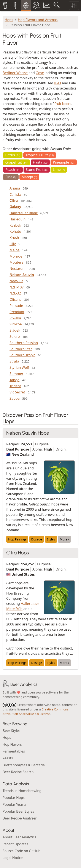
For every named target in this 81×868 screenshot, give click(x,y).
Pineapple (64, 162)
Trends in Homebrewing (22, 791)
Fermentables (14, 751)
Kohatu (15, 231)
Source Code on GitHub (21, 851)
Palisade (16, 306)
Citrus (13, 155)
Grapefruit (16, 162)
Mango (29, 177)
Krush (14, 238)
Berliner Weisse (15, 73)
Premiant (17, 312)
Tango (14, 380)
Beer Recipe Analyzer (20, 818)
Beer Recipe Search (18, 772)
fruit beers (63, 104)
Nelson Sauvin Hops (28, 433)
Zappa (15, 398)
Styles (51, 539)
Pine (11, 177)
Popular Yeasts (14, 804)
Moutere (16, 262)
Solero (15, 337)
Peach (13, 170)
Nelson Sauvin (22, 275)
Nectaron (17, 269)
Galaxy (15, 207)
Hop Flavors (12, 744)
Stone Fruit (37, 170)
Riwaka (15, 318)
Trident (15, 386)
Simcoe (16, 324)
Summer (16, 374)
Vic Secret (17, 392)
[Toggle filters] (74, 6)
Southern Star (21, 349)
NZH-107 (17, 287)
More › (64, 539)
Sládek (15, 330)
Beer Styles (12, 731)
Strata (14, 361)
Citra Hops (18, 553)
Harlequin (17, 219)
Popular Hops (14, 798)
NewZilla (16, 281)
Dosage (37, 539)
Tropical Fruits (40, 155)
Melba (14, 250)
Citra (14, 200)
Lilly (13, 244)
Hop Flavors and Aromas (38, 20)
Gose (40, 73)
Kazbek (15, 225)
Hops (9, 20)
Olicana (16, 299)
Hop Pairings (17, 539)
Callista (15, 194)
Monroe (16, 256)
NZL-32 (15, 293)
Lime (59, 170)
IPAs (57, 83)
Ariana (15, 188)
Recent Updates (15, 844)
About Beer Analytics (19, 837)
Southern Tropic (22, 355)
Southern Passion (24, 343)
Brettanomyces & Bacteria (24, 765)
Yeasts (8, 758)
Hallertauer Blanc (24, 213)
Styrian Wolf (19, 367)
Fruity (40, 162)
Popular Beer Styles (18, 811)
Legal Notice (13, 858)
